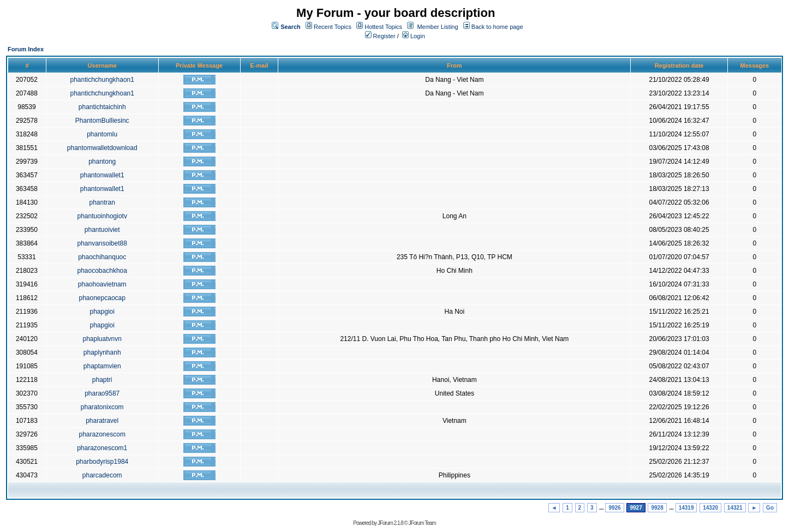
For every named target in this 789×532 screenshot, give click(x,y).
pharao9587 (102, 393)
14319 (686, 508)
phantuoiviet (102, 230)
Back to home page (497, 27)
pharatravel (102, 421)
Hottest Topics (383, 27)
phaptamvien (102, 366)
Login (414, 36)
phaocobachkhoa (102, 271)
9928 (657, 508)
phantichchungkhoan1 (102, 93)
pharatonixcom (102, 407)
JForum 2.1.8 (390, 523)
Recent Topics (333, 27)
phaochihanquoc (102, 257)
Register (380, 36)
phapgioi (102, 312)
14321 (735, 508)
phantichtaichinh (102, 107)
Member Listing (437, 27)
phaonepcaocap (102, 298)
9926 (614, 508)
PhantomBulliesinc (102, 121)
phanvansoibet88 (102, 243)
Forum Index (26, 49)
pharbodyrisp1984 (102, 462)
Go (770, 508)
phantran (102, 202)
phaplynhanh (102, 352)
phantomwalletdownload (102, 148)
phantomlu (102, 134)
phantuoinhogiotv (102, 216)
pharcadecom (102, 475)
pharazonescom (102, 434)
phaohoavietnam (102, 284)
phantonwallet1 (102, 175)
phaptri (102, 380)
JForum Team (422, 523)
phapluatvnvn (102, 339)
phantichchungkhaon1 (102, 80)
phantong (102, 162)
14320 (710, 508)
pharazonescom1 (102, 448)
